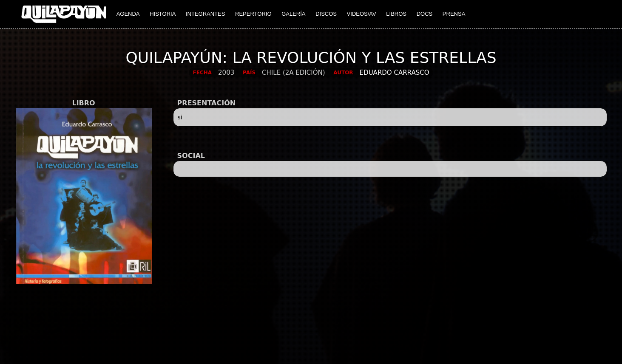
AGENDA (128, 14)
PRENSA (454, 14)
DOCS (425, 14)
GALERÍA (293, 14)
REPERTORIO (253, 14)
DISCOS (326, 14)
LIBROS (396, 14)
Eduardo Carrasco (395, 73)
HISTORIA (163, 14)
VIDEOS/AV (362, 14)
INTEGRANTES (205, 14)
